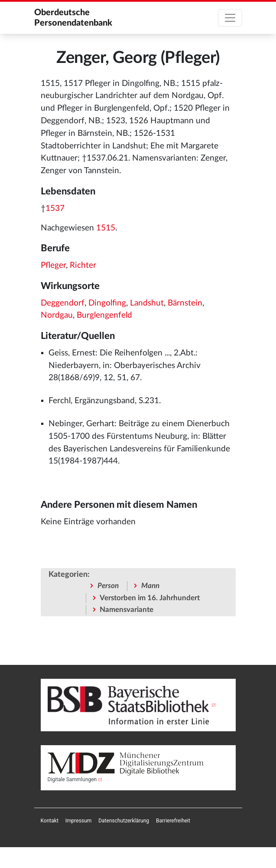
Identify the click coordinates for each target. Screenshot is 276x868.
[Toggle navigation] (230, 18)
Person (108, 586)
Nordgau (57, 315)
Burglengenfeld (104, 315)
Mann (150, 586)
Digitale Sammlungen (72, 779)
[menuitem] (50, 821)
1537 (55, 209)
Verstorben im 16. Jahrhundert (150, 598)
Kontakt (50, 821)
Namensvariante (127, 610)
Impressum (78, 821)
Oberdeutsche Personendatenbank (73, 18)
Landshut (147, 303)
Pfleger (53, 265)
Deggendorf (63, 303)
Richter (83, 265)
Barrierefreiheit (173, 821)
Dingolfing (107, 303)
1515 (106, 228)
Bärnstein (185, 303)
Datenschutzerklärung (124, 821)
